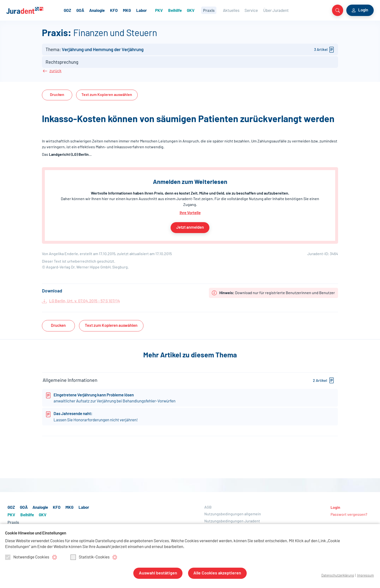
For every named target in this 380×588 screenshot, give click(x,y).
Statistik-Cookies (90, 557)
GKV (204, 10)
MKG (140, 10)
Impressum (365, 576)
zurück (54, 73)
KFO (127, 10)
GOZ (81, 10)
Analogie (110, 10)
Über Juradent (289, 10)
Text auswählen (107, 97)
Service (264, 10)
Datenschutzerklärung (336, 576)
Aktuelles (244, 10)
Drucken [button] (57, 97)
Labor (155, 10)
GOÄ (94, 10)
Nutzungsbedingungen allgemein (233, 518)
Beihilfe (188, 10)
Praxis (222, 10)
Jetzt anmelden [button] (190, 228)
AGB (208, 511)
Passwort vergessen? (349, 519)
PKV (172, 10)
